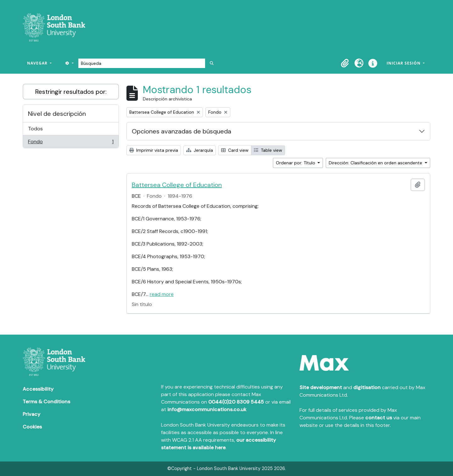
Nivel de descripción (57, 114)
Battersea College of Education (177, 185)
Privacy (31, 414)
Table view (268, 150)
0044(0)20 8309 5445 (236, 402)
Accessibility (38, 389)
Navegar (38, 63)
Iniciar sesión (404, 63)
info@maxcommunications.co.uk (207, 409)
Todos (35, 129)
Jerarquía (200, 150)
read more (162, 294)
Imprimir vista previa (154, 150)
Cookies (32, 427)
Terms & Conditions (46, 402)
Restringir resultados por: (71, 92)
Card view (235, 150)
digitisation (367, 387)
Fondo (71, 143)
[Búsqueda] (142, 63)
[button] (345, 63)
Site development (321, 387)
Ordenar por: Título (296, 163)
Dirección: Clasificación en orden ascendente (376, 163)
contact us (379, 418)
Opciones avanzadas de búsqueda (182, 131)
